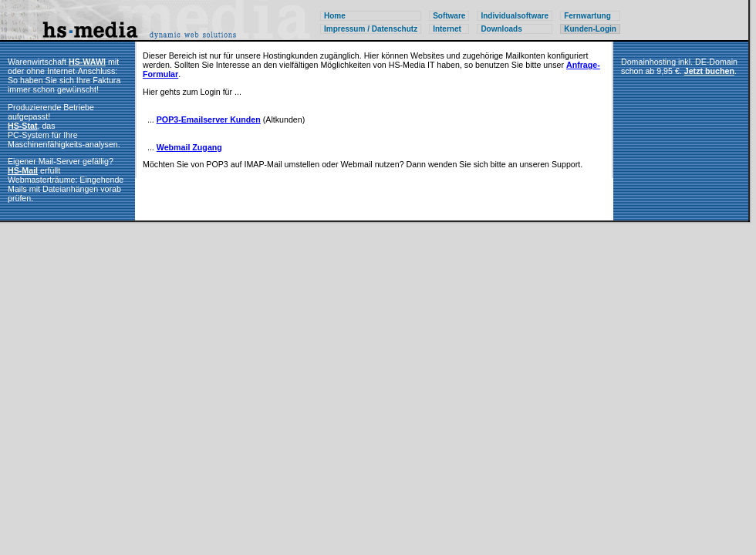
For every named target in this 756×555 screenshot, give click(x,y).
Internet (447, 29)
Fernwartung (587, 16)
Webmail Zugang (189, 147)
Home (335, 16)
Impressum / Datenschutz (371, 29)
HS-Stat (22, 126)
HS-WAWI (87, 62)
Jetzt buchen (709, 71)
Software (449, 16)
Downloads (501, 29)
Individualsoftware (515, 16)
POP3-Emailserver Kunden (209, 119)
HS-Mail (23, 170)
